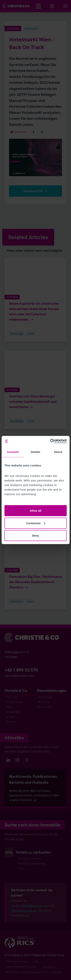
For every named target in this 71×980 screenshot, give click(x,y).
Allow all (36, 511)
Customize (36, 523)
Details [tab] (36, 452)
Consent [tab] (13, 452)
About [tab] (58, 452)
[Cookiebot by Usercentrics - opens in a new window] (51, 441)
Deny (35, 536)
